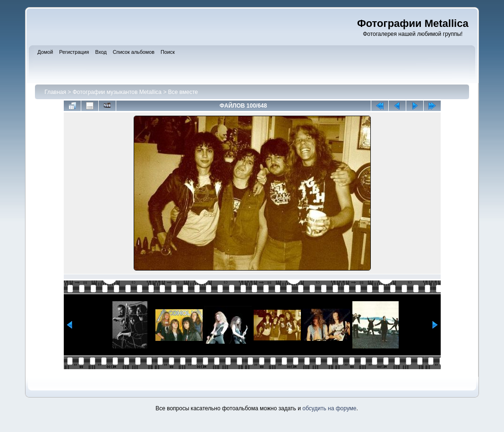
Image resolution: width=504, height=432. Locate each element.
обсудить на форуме (329, 408)
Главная (55, 92)
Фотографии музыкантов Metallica (117, 92)
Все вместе (183, 92)
